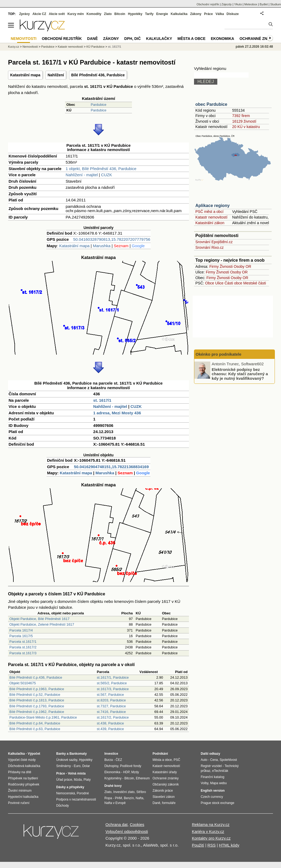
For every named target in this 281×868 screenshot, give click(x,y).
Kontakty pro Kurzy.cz (211, 838)
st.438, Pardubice (110, 723)
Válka (220, 14)
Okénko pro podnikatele (219, 354)
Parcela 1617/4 (21, 630)
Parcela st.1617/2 (23, 647)
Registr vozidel (211, 766)
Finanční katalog (212, 777)
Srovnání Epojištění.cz (214, 242)
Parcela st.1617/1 (23, 642)
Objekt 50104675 (23, 683)
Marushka (102, 246)
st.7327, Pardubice (111, 706)
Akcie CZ (39, 14)
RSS (212, 845)
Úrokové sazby (67, 760)
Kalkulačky (159, 39)
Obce (210, 283)
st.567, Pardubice (110, 695)
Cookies (137, 824)
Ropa (108, 798)
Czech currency (212, 797)
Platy (87, 780)
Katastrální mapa (25, 75)
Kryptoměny (113, 778)
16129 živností (244, 121)
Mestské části (255, 283)
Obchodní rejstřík (208, 4)
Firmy (214, 266)
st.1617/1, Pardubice (113, 677)
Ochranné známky (259, 39)
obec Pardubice (211, 104)
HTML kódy (229, 845)
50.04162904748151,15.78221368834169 (111, 467)
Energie (162, 14)
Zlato (108, 14)
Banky (61, 754)
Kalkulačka (179, 14)
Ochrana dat (117, 824)
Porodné (83, 793)
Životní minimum (20, 791)
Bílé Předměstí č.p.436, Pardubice (36, 677)
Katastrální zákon (210, 223)
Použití (198, 845)
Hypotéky (135, 14)
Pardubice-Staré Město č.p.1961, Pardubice (43, 717)
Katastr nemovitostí (211, 217)
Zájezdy (227, 4)
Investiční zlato (124, 792)
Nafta (140, 798)
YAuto (238, 4)
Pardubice (99, 105)
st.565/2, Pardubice (112, 683)
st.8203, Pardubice (111, 700)
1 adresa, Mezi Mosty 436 (117, 413)
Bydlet (264, 4)
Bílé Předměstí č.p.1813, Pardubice (37, 700)
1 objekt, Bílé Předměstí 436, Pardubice (101, 169)
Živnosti (226, 266)
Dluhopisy (111, 766)
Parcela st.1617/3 (23, 653)
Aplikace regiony (212, 206)
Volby (204, 783)
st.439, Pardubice (110, 729)
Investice (111, 754)
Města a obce (191, 39)
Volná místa (77, 773)
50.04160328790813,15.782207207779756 (112, 239)
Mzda (78, 780)
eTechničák (220, 771)
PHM (118, 798)
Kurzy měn (76, 14)
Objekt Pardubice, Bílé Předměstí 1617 (39, 619)
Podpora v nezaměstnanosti (76, 799)
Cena (214, 760)
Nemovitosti (30, 47)
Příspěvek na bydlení (23, 778)
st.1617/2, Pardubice (113, 717)
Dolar (86, 766)
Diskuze (233, 14)
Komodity (94, 14)
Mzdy (135, 772)
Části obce (233, 283)
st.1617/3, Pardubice (113, 689)
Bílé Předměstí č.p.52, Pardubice (35, 695)
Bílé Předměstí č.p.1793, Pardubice (37, 706)
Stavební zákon (164, 797)
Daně (93, 39)
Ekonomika (223, 39)
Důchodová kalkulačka (24, 766)
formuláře (169, 803)
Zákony (196, 14)
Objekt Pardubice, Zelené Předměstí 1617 (42, 624)
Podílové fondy (130, 766)
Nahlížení (56, 75)
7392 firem (241, 116)
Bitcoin (120, 14)
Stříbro (141, 792)
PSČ (177, 760)
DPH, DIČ (132, 39)
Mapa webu (218, 783)
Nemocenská (66, 793)
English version (213, 791)
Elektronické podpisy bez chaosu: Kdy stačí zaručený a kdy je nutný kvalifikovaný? (240, 374)
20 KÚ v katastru (246, 127)
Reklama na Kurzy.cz (211, 824)
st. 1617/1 (102, 400)
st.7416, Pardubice (111, 712)
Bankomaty (78, 754)
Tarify (149, 14)
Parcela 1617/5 (21, 636)
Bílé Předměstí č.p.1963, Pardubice (37, 689)
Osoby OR (242, 266)
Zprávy (24, 14)
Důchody (62, 806)
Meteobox (251, 4)
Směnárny (64, 766)
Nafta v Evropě (115, 803)
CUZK (107, 175)
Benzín (129, 798)
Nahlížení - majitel (82, 175)
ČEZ (119, 760)
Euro (77, 766)
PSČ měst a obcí (209, 212)
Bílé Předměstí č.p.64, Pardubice (35, 723)
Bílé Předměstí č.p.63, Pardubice (35, 729)
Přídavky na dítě (20, 772)
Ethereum (143, 778)
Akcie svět (57, 14)
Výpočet (34, 754)
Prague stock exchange (217, 803)
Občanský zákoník (166, 784)
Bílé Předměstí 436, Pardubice (98, 75)
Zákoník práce (163, 791)
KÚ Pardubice (96, 47)
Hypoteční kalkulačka (23, 797)
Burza (109, 760)
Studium (276, 4)
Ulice (219, 283)
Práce (209, 14)
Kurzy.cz (14, 47)
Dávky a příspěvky (70, 787)
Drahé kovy (113, 786)
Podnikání (160, 754)
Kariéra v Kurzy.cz (208, 831)
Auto (204, 760)
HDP (126, 772)
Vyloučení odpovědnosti (127, 831)
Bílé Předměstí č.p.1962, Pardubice (37, 712)
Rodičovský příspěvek (24, 784)
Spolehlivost (228, 760)
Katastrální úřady (165, 772)
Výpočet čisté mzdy (22, 760)
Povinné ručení (19, 803)
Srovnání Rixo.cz (210, 247)
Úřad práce (64, 780)
